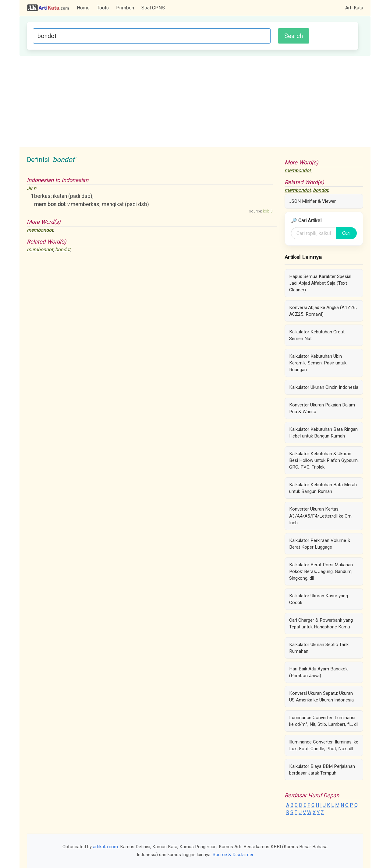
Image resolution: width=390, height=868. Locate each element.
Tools (103, 8)
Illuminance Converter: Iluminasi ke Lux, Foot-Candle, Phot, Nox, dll (324, 745)
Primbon (125, 8)
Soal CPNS (153, 8)
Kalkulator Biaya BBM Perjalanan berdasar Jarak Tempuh (322, 770)
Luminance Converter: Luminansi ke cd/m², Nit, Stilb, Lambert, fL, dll (324, 721)
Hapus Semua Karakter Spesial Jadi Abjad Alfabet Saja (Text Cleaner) (320, 283)
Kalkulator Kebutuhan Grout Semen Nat (317, 335)
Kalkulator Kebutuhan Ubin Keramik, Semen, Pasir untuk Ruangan (318, 363)
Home (83, 8)
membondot (40, 230)
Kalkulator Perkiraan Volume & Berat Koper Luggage (320, 544)
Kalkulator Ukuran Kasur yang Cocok (319, 599)
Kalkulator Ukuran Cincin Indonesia (324, 387)
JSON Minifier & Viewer (312, 201)
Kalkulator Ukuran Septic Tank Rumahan (319, 648)
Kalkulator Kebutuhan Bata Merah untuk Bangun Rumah (323, 488)
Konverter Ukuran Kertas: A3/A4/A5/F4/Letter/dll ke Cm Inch (320, 516)
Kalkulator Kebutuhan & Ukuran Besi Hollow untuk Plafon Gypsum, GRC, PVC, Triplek (324, 460)
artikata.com (105, 847)
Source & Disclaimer (233, 855)
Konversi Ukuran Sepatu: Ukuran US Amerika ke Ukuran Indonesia (321, 697)
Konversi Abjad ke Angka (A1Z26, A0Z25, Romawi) (323, 311)
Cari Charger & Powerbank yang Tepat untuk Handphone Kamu (321, 624)
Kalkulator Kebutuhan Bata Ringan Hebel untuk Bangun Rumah (323, 433)
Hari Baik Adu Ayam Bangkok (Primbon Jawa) (318, 672)
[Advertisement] (195, 101)
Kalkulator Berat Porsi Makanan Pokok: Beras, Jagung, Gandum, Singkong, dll (321, 571)
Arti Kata (354, 8)
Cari (346, 233)
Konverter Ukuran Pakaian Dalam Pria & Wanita (322, 408)
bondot (63, 250)
